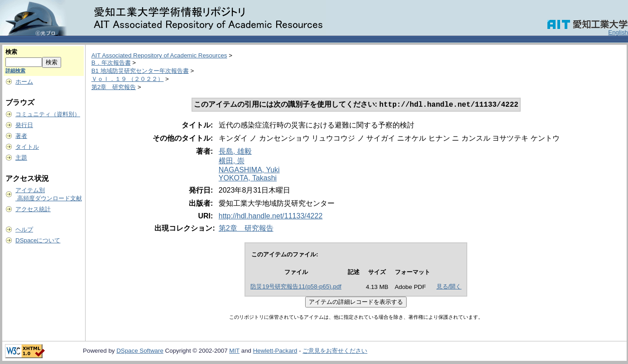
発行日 (24, 125)
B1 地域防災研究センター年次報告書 (140, 71)
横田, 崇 (232, 162)
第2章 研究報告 (114, 87)
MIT (234, 352)
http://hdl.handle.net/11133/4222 (271, 217)
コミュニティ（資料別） (48, 114)
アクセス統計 (33, 209)
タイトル (27, 147)
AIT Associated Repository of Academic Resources (159, 55)
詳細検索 (15, 71)
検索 (11, 52)
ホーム (24, 82)
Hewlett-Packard (275, 352)
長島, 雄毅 (235, 152)
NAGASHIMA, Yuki (249, 171)
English (618, 32)
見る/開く (449, 287)
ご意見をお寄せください (335, 352)
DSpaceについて (38, 240)
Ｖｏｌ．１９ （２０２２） (128, 79)
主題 (21, 158)
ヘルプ (24, 229)
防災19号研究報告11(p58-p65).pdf (296, 287)
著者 (21, 136)
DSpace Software (140, 352)
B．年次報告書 (111, 63)
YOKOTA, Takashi (248, 179)
